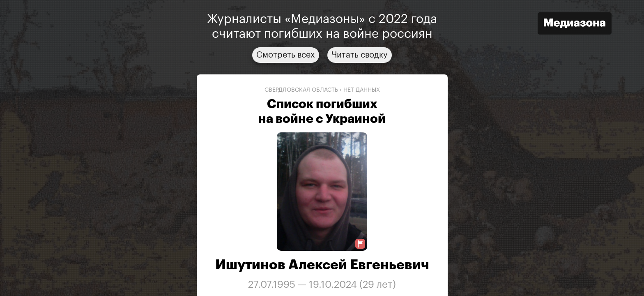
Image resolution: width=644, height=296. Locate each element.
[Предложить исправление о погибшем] (360, 244)
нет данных (362, 90)
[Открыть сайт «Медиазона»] (575, 24)
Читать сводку (360, 55)
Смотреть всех (286, 55)
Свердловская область (301, 90)
